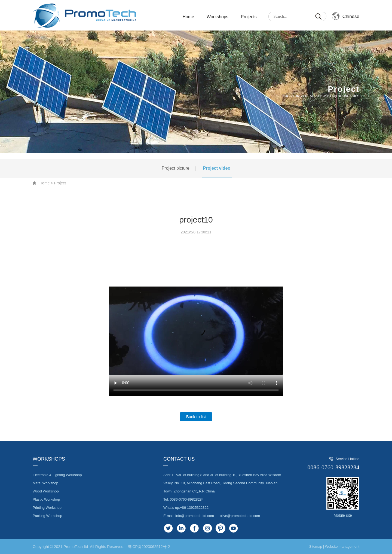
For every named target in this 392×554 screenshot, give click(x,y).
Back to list (196, 417)
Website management (342, 547)
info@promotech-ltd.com (195, 516)
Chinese (351, 16)
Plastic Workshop (46, 499)
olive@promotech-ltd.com (240, 516)
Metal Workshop (45, 483)
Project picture (176, 174)
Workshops (218, 17)
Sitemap (316, 547)
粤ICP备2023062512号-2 (149, 547)
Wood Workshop (46, 491)
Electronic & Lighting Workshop (57, 475)
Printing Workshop (47, 508)
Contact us (179, 459)
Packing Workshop (47, 516)
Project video (217, 174)
